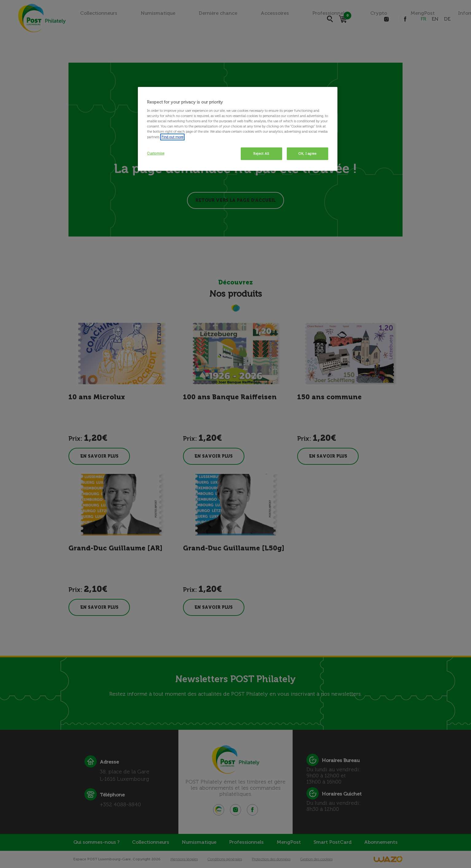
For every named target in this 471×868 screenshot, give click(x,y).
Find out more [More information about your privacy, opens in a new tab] (172, 137)
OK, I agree (307, 154)
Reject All (261, 154)
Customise (156, 153)
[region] (238, 129)
